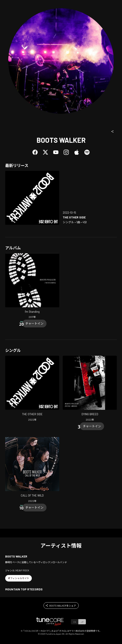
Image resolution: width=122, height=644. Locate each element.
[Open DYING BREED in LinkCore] (90, 389)
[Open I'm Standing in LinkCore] (32, 286)
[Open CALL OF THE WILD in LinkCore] (32, 470)
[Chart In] (34, 324)
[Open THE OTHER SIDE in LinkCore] (32, 198)
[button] (112, 131)
